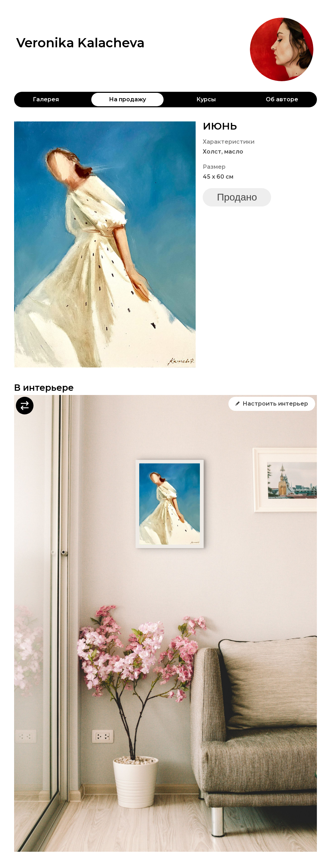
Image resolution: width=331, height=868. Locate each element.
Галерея (46, 99)
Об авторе (282, 99)
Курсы (206, 99)
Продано (237, 197)
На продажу (127, 99)
